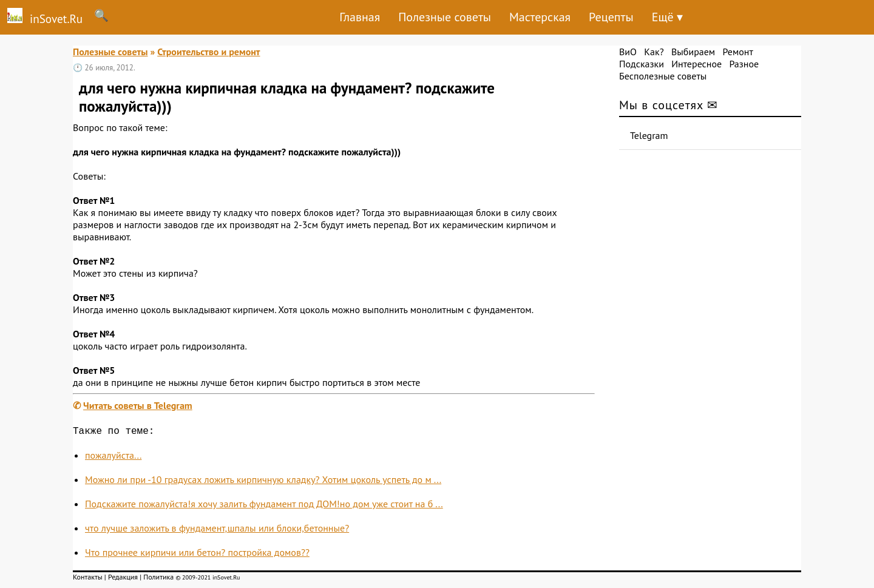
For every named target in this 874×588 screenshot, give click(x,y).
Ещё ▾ (667, 17)
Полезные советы (445, 17)
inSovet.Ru (41, 17)
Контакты (88, 579)
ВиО (628, 52)
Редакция (123, 579)
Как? (654, 52)
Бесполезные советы (663, 76)
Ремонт (737, 52)
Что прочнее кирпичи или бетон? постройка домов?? (197, 555)
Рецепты (611, 17)
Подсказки (642, 64)
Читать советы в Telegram (138, 405)
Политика (158, 579)
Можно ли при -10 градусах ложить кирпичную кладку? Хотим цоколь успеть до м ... (263, 482)
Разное (744, 64)
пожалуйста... (113, 458)
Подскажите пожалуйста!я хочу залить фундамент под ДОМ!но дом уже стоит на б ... (264, 506)
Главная (360, 17)
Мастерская (540, 17)
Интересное (696, 64)
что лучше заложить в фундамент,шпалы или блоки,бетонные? (217, 530)
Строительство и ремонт (208, 52)
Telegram (649, 135)
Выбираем (693, 52)
